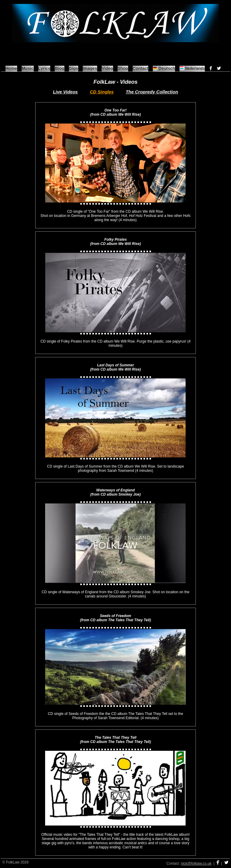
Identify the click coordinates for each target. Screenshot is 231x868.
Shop (123, 68)
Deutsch (164, 68)
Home (11, 68)
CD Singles (102, 92)
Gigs (74, 68)
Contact (140, 68)
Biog (59, 68)
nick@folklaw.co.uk (196, 863)
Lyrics (44, 68)
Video (107, 68)
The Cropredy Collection (152, 92)
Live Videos (65, 92)
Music (28, 68)
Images (90, 68)
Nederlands (192, 68)
